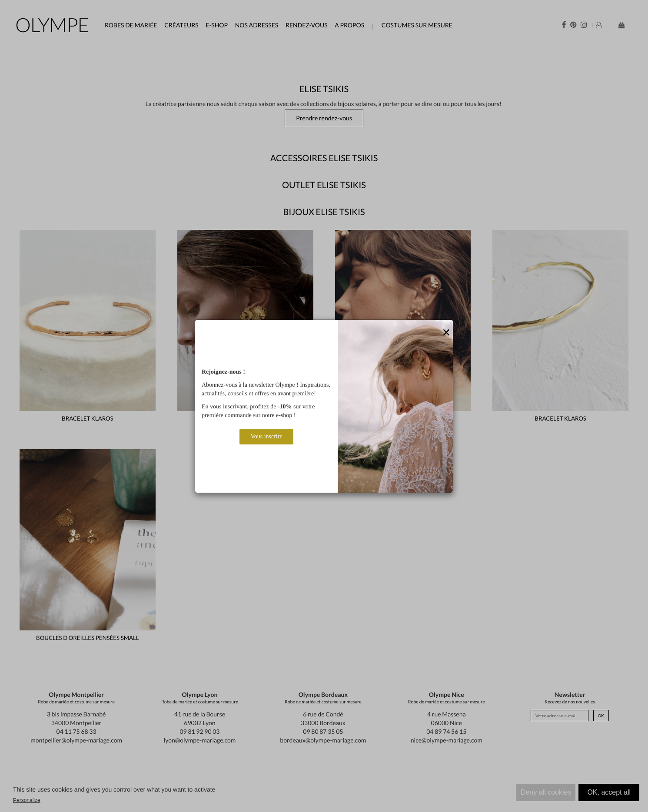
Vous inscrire (266, 436)
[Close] (446, 333)
